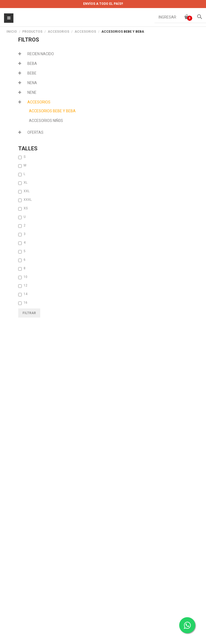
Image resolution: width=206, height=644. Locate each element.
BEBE (32, 73)
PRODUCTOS (32, 32)
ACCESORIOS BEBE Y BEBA (52, 111)
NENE (32, 92)
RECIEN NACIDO (41, 54)
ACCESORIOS (58, 32)
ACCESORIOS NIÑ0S (46, 121)
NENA (32, 83)
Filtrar (29, 313)
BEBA (32, 64)
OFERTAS (35, 132)
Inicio (12, 32)
